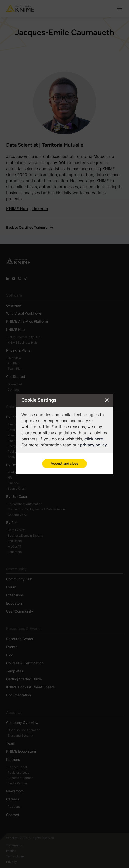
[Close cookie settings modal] (107, 400)
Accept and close (64, 464)
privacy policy (94, 445)
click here (94, 439)
